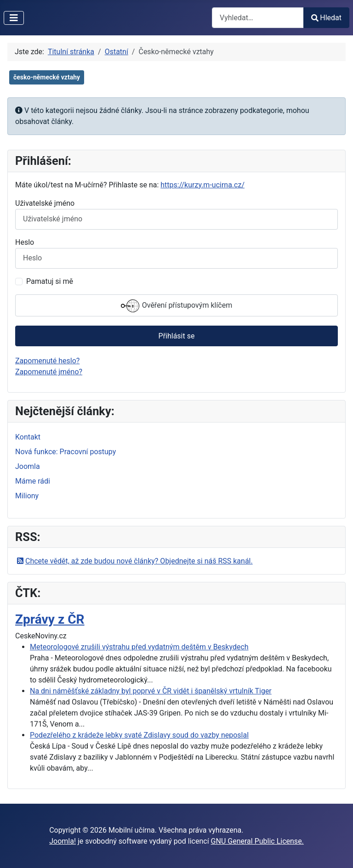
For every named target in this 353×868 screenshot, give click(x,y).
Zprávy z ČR (50, 619)
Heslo (25, 242)
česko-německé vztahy (47, 77)
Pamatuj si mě (50, 281)
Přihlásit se (177, 336)
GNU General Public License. (257, 841)
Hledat (326, 18)
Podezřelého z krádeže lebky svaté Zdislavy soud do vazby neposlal (139, 735)
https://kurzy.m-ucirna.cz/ (202, 185)
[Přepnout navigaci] (14, 18)
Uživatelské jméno (45, 203)
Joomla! (63, 841)
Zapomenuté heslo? (47, 361)
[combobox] (258, 18)
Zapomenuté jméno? (49, 372)
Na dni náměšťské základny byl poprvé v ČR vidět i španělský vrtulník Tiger (151, 691)
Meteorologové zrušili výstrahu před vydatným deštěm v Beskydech (139, 647)
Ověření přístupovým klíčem (176, 306)
